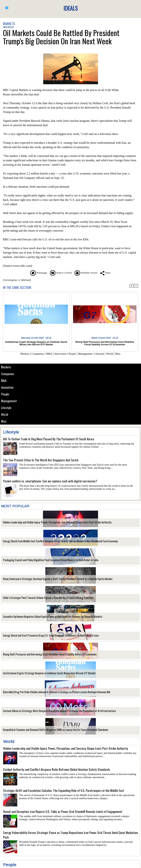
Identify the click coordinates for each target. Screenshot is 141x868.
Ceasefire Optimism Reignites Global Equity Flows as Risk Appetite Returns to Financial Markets (49, 617)
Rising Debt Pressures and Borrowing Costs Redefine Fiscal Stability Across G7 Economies (46, 654)
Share (110, 273)
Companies (8, 374)
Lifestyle (6, 408)
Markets (6, 367)
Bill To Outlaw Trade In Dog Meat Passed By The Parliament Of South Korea (49, 439)
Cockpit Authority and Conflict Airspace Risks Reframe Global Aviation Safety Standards (57, 769)
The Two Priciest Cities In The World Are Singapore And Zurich (41, 460)
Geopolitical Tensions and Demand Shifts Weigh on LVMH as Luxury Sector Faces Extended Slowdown (51, 730)
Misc (4, 421)
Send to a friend (60, 273)
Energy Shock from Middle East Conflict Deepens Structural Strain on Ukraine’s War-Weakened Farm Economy (56, 541)
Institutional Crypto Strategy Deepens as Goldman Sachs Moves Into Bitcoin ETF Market (45, 673)
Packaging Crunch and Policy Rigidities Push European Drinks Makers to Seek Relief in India (47, 560)
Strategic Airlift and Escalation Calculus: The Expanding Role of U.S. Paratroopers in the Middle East (64, 790)
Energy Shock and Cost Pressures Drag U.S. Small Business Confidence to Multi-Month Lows (47, 635)
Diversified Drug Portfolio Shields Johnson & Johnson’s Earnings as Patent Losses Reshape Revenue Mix (52, 692)
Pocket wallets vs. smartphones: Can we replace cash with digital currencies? (50, 481)
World (5, 414)
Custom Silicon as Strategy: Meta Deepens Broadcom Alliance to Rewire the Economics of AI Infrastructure (54, 711)
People (5, 394)
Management (9, 401)
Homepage (35, 273)
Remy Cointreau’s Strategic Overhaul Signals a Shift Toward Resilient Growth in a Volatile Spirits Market (53, 579)
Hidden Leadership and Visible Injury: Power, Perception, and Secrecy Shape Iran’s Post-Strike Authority (53, 522)
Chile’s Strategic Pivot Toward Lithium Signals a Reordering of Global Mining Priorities (44, 598)
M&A (4, 381)
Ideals (70, 8)
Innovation (7, 387)
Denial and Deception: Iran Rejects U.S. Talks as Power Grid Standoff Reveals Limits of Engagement (63, 812)
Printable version (88, 273)
